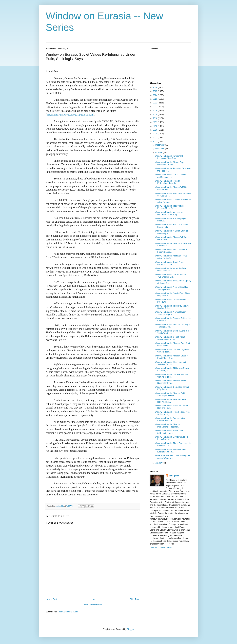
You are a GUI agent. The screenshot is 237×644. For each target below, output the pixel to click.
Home (93, 599)
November (160, 149)
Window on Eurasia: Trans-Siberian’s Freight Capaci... (171, 251)
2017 (156, 122)
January (159, 463)
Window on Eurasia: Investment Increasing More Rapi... (169, 157)
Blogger (130, 629)
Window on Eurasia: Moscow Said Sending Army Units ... (170, 394)
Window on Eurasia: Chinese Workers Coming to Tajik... (172, 376)
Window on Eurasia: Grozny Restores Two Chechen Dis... (171, 276)
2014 (156, 134)
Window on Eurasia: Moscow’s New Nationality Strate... (171, 382)
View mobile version (93, 605)
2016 (156, 126)
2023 (156, 99)
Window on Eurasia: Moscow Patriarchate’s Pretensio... (168, 426)
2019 (156, 115)
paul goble (174, 476)
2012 (156, 141)
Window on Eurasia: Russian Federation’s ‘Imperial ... (168, 182)
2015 (156, 130)
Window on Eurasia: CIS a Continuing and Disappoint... (171, 176)
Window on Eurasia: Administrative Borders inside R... (170, 419)
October (159, 153)
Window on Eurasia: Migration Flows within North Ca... (171, 257)
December (160, 145)
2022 (156, 103)
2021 (156, 107)
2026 (156, 87)
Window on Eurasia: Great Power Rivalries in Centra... (169, 263)
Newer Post (52, 599)
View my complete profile (161, 548)
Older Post (134, 599)
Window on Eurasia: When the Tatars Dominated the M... (171, 270)
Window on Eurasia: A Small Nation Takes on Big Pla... (170, 313)
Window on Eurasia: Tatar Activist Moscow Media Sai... (169, 207)
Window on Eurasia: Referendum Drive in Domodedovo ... (172, 432)
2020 (156, 111)
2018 (156, 118)
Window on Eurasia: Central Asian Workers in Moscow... (170, 338)
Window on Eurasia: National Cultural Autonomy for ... (171, 232)
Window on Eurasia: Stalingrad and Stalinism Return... (170, 363)
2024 (156, 95)
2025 (156, 91)
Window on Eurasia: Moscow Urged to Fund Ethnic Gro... (172, 357)
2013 (156, 138)
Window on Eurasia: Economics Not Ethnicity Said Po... (171, 451)
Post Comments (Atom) (68, 612)
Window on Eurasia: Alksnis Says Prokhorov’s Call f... (169, 163)
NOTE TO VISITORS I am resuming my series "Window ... (172, 457)
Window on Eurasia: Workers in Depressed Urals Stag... (169, 213)
